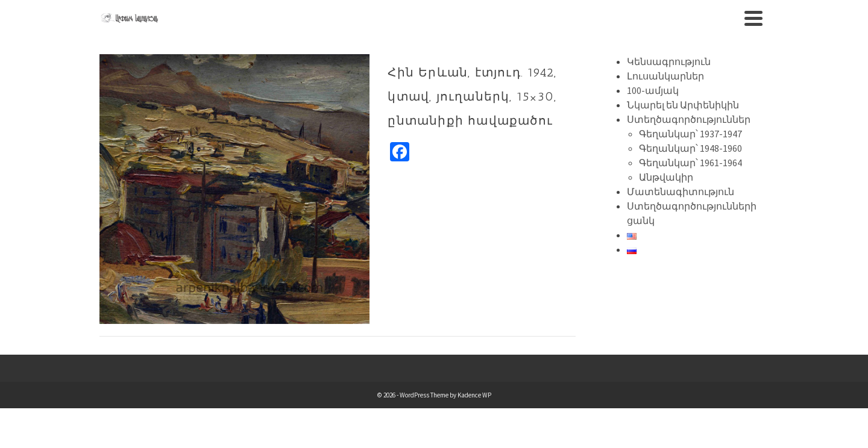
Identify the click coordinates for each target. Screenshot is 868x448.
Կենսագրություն (669, 61)
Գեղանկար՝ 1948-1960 (690, 148)
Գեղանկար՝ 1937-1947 (690, 134)
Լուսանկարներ (665, 76)
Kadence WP (474, 395)
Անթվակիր (666, 177)
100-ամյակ (653, 90)
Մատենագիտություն (681, 191)
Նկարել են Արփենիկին (683, 105)
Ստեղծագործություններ (689, 119)
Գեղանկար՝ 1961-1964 (690, 163)
